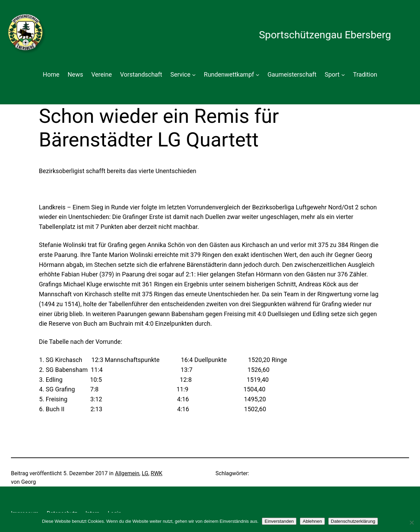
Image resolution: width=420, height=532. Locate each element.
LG (145, 473)
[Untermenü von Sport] (343, 75)
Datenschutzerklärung (353, 521)
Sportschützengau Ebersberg (325, 35)
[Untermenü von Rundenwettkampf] (258, 75)
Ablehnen (312, 521)
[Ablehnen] (411, 522)
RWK (156, 473)
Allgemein (127, 473)
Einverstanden (279, 521)
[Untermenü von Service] (194, 75)
